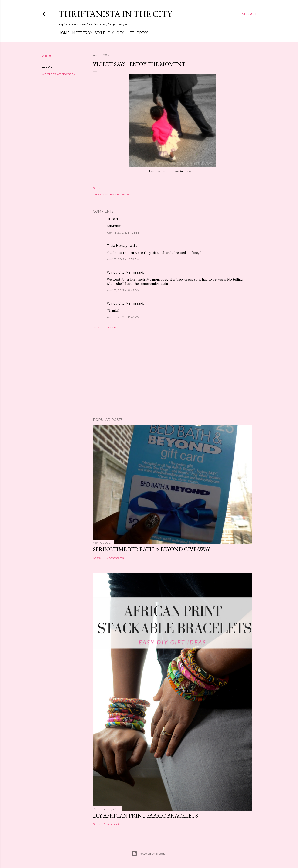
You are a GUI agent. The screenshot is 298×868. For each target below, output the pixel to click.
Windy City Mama (121, 272)
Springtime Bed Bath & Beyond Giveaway (151, 549)
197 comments (114, 558)
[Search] (249, 14)
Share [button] (46, 55)
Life (130, 33)
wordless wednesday (59, 74)
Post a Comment (106, 327)
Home (64, 33)
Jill (109, 219)
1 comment (112, 824)
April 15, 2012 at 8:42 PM (123, 290)
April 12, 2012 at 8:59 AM (123, 259)
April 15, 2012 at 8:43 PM (123, 317)
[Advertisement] (172, 373)
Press (142, 33)
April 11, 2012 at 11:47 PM (123, 233)
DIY (111, 33)
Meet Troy (82, 33)
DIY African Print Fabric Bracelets (145, 816)
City (120, 33)
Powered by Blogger (149, 854)
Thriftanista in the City (115, 14)
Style (100, 33)
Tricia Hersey (117, 246)
